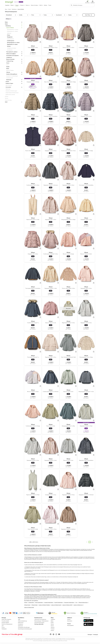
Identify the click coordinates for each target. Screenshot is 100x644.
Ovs (76, 603)
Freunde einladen (5, 622)
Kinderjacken (31, 603)
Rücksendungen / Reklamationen (41, 622)
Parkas (9, 36)
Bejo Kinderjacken (39, 603)
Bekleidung (8, 27)
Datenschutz (21, 624)
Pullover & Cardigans (11, 55)
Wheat (26, 603)
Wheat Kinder (27, 606)
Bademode (9, 81)
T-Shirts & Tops (10, 62)
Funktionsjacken (11, 42)
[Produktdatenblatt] (33, 40)
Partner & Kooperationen (7, 625)
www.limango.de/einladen (70, 641)
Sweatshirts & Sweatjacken (13, 57)
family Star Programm (6, 620)
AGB (19, 620)
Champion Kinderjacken (69, 603)
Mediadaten (4, 630)
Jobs (3, 627)
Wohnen (53, 628)
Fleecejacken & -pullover (12, 53)
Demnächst (70, 622)
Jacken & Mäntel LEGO (67, 606)
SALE (6, 103)
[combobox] (82, 6)
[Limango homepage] (9, 2)
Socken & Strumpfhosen (12, 75)
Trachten (53, 630)
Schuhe (7, 83)
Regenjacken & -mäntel (12, 45)
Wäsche (8, 73)
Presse (3, 628)
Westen (9, 47)
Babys (6, 23)
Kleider (8, 68)
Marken (52, 632)
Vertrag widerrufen (39, 625)
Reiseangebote (70, 626)
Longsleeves (9, 58)
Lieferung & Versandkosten (40, 620)
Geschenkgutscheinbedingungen (25, 630)
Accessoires (8, 88)
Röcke (8, 70)
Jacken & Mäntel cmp (78, 606)
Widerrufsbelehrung (22, 622)
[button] (93, 2)
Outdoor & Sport (9, 84)
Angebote (53, 620)
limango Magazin (5, 624)
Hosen (8, 64)
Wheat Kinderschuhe (83, 603)
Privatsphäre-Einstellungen (24, 628)
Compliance (21, 625)
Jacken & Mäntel (10, 29)
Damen (52, 625)
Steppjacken (10, 38)
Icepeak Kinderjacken (49, 603)
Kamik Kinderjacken (59, 603)
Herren (52, 627)
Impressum (20, 627)
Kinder (6, 25)
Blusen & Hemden (10, 60)
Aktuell (69, 620)
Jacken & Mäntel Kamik (56, 606)
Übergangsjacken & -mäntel (13, 44)
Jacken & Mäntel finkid (29, 608)
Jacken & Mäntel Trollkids (44, 606)
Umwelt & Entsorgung (39, 624)
